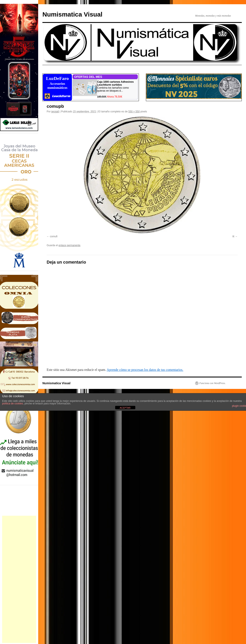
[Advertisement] (19, 579)
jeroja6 (55, 112)
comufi (54, 236)
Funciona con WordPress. (212, 383)
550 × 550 (134, 112)
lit (233, 236)
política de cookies (13, 404)
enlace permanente (69, 245)
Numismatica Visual (72, 14)
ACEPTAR (125, 408)
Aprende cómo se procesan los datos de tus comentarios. (145, 370)
